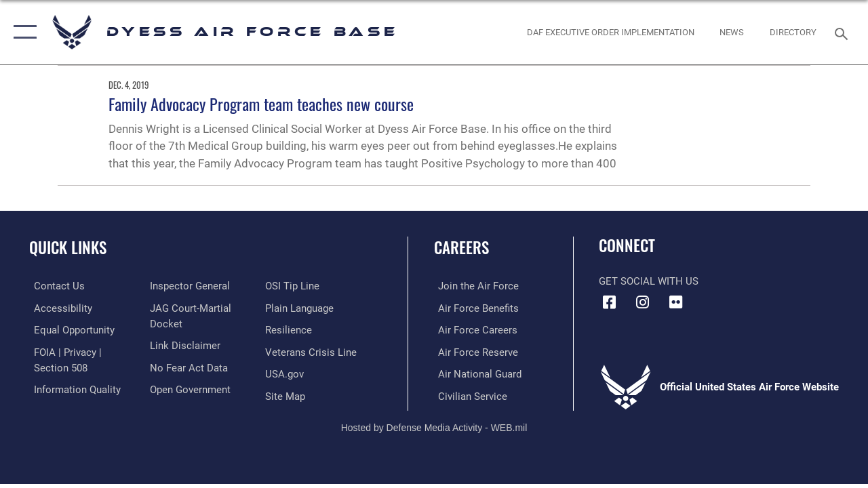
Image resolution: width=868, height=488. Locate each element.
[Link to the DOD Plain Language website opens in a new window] (301, 308)
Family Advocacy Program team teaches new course (261, 104)
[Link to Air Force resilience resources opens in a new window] (290, 329)
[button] (22, 32)
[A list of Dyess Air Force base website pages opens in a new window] (287, 394)
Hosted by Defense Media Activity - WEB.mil (434, 426)
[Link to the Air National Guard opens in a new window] (476, 373)
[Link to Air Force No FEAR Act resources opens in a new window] (187, 366)
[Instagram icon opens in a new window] (642, 302)
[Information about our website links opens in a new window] (183, 344)
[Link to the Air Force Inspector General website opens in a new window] (188, 286)
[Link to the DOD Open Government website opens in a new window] (188, 388)
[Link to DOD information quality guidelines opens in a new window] (73, 388)
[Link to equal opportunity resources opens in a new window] (70, 329)
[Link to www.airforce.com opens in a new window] (474, 286)
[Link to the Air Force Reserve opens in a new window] (474, 351)
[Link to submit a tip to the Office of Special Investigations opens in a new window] (294, 286)
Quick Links (68, 248)
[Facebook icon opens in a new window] (609, 302)
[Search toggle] (844, 32)
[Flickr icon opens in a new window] (675, 302)
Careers (461, 248)
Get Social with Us (649, 281)
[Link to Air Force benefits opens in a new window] (474, 308)
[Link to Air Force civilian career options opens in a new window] (469, 394)
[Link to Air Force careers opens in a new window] (474, 329)
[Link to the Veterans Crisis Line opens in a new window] (312, 351)
